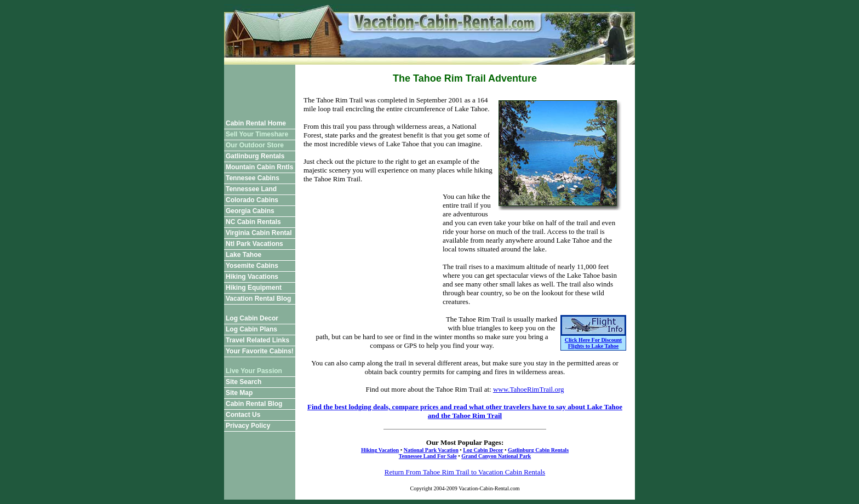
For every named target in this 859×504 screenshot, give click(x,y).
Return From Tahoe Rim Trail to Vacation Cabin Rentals (465, 472)
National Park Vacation (431, 450)
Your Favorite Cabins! (260, 351)
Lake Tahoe (244, 255)
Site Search (244, 382)
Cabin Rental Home (256, 123)
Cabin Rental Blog (254, 404)
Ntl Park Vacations (254, 244)
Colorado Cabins (252, 200)
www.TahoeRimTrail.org (529, 389)
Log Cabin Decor (252, 318)
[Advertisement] (260, 89)
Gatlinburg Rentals (255, 156)
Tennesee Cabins (253, 178)
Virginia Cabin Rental (259, 233)
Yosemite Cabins (252, 266)
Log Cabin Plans (251, 329)
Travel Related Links (257, 340)
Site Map (239, 393)
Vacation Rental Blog (258, 299)
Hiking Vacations (252, 277)
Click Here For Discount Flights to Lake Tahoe (593, 343)
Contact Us (243, 415)
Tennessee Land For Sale (428, 456)
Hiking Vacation (380, 450)
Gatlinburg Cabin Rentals (538, 450)
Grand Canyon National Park (496, 456)
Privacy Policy (248, 426)
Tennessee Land (251, 189)
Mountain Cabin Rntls (259, 167)
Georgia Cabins (250, 211)
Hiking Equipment (254, 288)
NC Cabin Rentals (253, 222)
